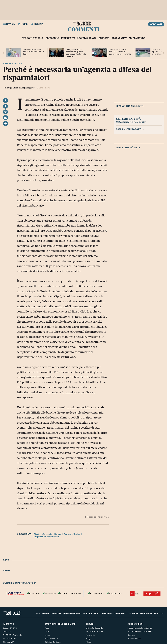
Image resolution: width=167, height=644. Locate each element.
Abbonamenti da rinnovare (139, 631)
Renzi (58, 534)
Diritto (47, 631)
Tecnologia (146, 613)
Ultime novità (128, 119)
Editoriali (52, 38)
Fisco (47, 628)
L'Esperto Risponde (94, 628)
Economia (56, 613)
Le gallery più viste (128, 148)
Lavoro (47, 635)
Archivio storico (134, 639)
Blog (88, 639)
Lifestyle (159, 613)
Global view (119, 38)
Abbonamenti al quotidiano (140, 628)
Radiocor (131, 635)
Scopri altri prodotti (130, 129)
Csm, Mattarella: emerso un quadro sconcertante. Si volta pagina (76, 53)
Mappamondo (137, 38)
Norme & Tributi (92, 613)
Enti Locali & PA (52, 639)
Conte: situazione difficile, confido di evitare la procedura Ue (120, 52)
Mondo (45, 613)
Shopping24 (9, 642)
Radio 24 (7, 631)
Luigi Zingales (27, 88)
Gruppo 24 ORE (10, 628)
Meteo (89, 642)
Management (121, 613)
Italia (37, 613)
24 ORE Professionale (12, 635)
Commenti (84, 29)
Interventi (68, 38)
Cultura (134, 613)
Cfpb (37, 534)
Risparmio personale (46, 537)
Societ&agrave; (87, 38)
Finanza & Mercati (72, 613)
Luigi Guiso (13, 88)
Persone (104, 38)
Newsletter (91, 635)
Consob (47, 534)
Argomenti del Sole (94, 631)
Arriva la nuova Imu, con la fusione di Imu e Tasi (33, 52)
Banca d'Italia (72, 534)
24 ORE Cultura (10, 639)
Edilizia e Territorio (53, 642)
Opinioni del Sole (32, 38)
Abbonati (156, 24)
